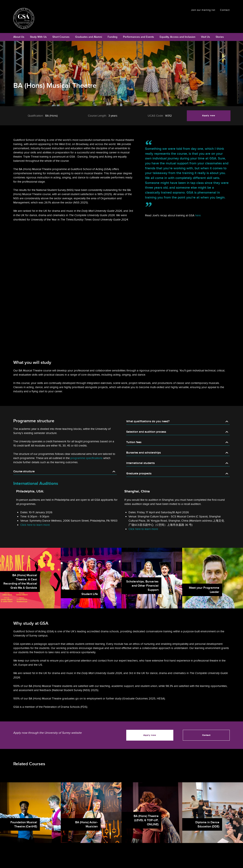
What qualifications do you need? (148, 421)
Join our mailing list (203, 10)
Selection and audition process (146, 432)
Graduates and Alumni (89, 37)
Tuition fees (134, 442)
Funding (112, 37)
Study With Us (38, 37)
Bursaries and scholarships (144, 453)
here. (198, 215)
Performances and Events (138, 37)
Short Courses (61, 37)
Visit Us (206, 37)
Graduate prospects (139, 474)
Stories (220, 37)
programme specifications (86, 458)
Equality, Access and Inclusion (178, 37)
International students (140, 463)
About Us (19, 37)
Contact (225, 10)
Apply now (209, 116)
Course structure (24, 471)
